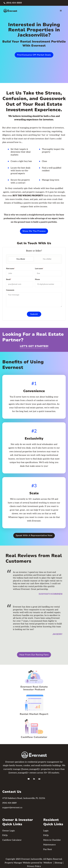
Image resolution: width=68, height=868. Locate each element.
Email (9, 279)
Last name (39, 269)
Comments (10, 290)
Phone (37, 279)
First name (10, 269)
